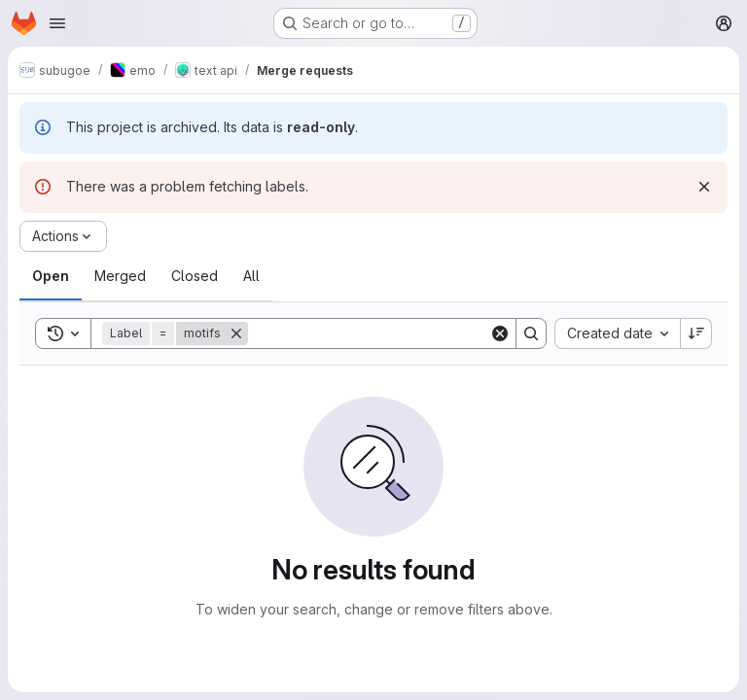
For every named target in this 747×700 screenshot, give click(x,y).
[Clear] (500, 333)
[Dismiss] (704, 187)
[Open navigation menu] (57, 23)
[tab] (51, 276)
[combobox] (617, 333)
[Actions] (63, 236)
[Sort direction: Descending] (696, 333)
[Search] (369, 333)
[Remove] (236, 333)
